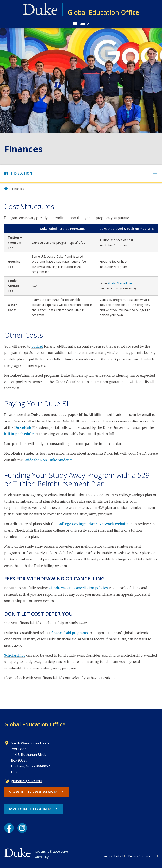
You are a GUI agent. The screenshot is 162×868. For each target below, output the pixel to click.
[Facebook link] (9, 828)
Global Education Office (35, 724)
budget (37, 346)
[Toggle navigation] (81, 173)
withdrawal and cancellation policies (78, 588)
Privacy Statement (141, 856)
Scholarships (15, 655)
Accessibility (113, 856)
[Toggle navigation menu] (81, 23)
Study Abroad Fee (120, 283)
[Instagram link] (22, 828)
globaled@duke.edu (26, 781)
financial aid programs (70, 633)
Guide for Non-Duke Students (48, 460)
